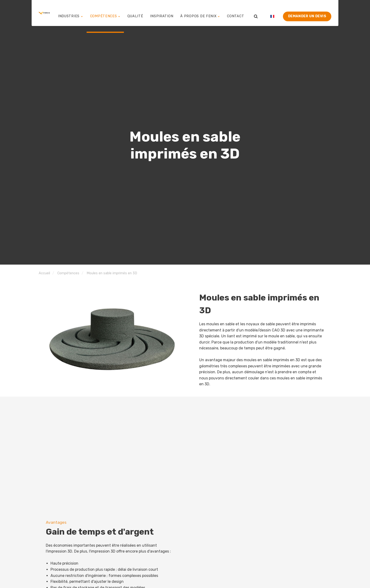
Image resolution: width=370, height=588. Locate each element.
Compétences (116, 13)
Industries (83, 13)
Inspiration (168, 13)
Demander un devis (307, 13)
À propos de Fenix (203, 13)
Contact (236, 13)
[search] (256, 13)
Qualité (144, 13)
